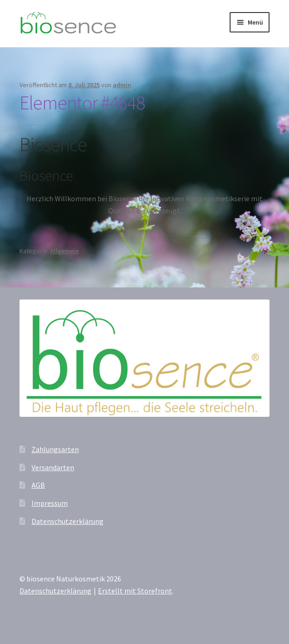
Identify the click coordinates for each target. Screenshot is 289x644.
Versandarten (53, 467)
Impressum (50, 503)
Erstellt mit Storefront (135, 591)
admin (122, 85)
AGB (38, 485)
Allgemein (64, 251)
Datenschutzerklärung (67, 521)
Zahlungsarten (55, 449)
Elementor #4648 (82, 102)
